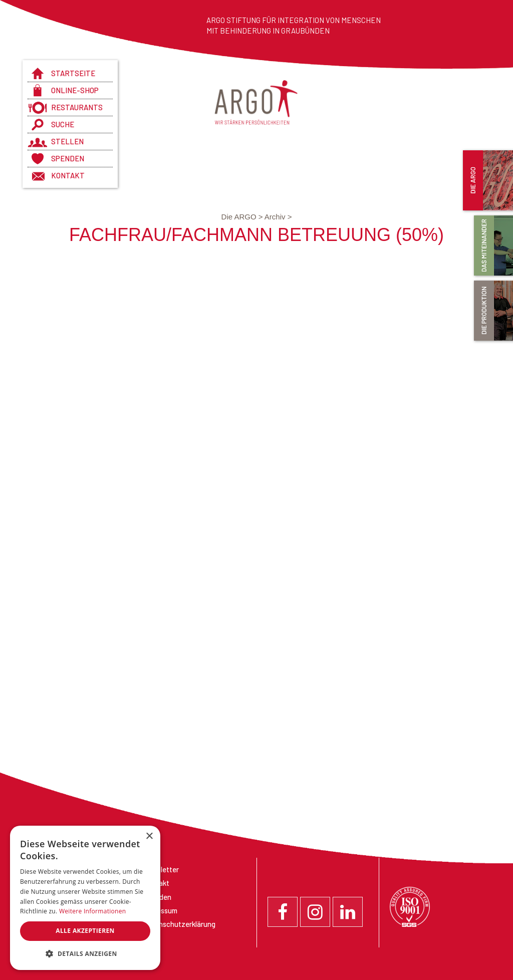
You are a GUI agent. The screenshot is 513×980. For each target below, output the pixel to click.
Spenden (68, 158)
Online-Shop (75, 90)
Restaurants (77, 107)
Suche (63, 124)
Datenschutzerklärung (179, 924)
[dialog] (85, 898)
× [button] (149, 836)
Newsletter (161, 869)
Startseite (73, 73)
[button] (85, 954)
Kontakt (68, 175)
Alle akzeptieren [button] (85, 931)
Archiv (278, 217)
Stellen (67, 141)
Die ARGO (243, 217)
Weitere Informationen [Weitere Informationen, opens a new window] (93, 911)
